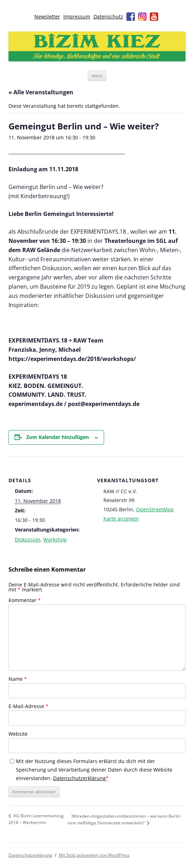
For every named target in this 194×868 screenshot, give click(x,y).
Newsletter (47, 16)
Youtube (154, 17)
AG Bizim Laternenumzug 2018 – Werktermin (36, 819)
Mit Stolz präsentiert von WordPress (94, 855)
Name (18, 679)
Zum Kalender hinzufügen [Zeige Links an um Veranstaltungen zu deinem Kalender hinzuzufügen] (58, 437)
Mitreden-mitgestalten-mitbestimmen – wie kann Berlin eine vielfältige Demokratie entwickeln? (124, 819)
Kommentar (25, 600)
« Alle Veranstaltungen (41, 92)
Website (18, 734)
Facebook (131, 17)
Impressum (77, 16)
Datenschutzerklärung (79, 778)
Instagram (142, 17)
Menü (97, 76)
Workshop (55, 539)
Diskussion (28, 539)
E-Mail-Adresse (28, 706)
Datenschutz (108, 16)
